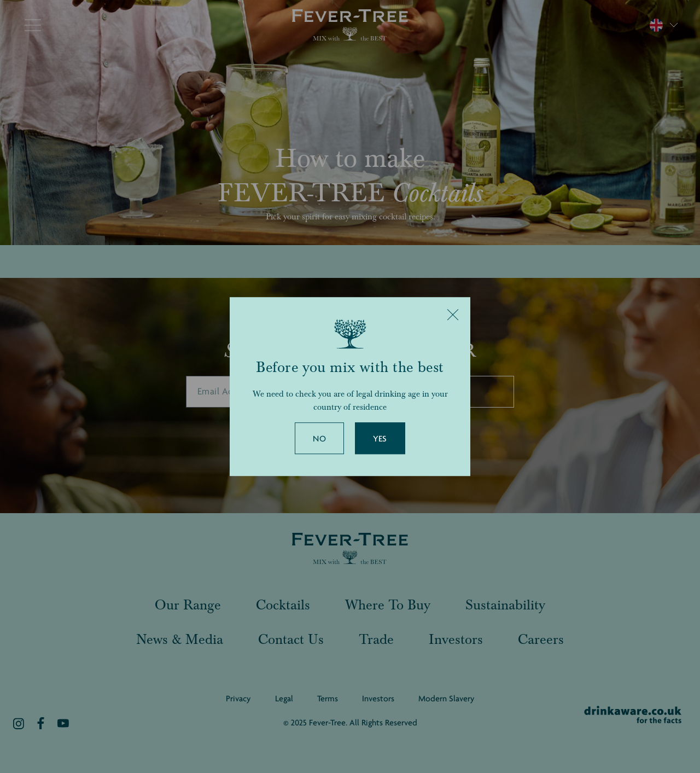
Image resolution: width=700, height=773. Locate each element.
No (319, 439)
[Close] (453, 315)
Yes (380, 439)
